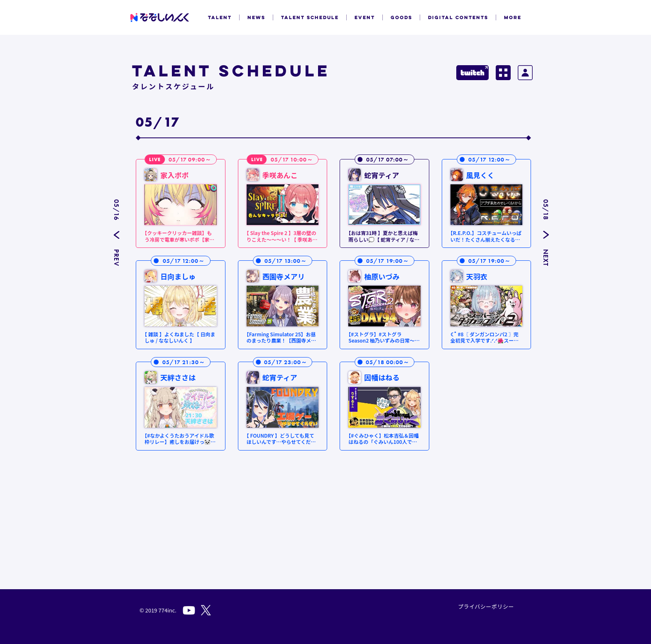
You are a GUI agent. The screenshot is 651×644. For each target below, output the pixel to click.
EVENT (365, 17)
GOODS (401, 17)
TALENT (220, 17)
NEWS (256, 17)
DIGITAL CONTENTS (458, 17)
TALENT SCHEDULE (310, 17)
